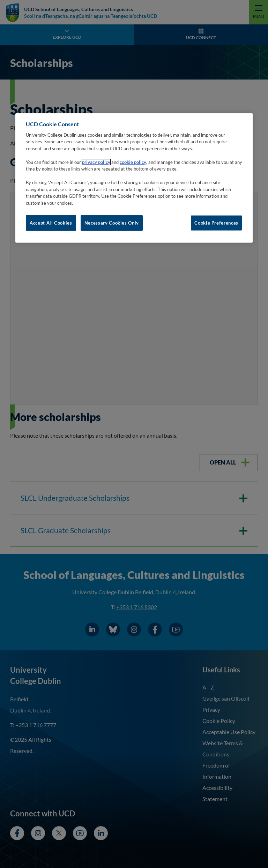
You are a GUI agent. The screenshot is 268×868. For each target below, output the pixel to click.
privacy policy (96, 162)
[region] (134, 178)
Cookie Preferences (216, 223)
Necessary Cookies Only (112, 223)
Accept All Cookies (51, 223)
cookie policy (133, 162)
